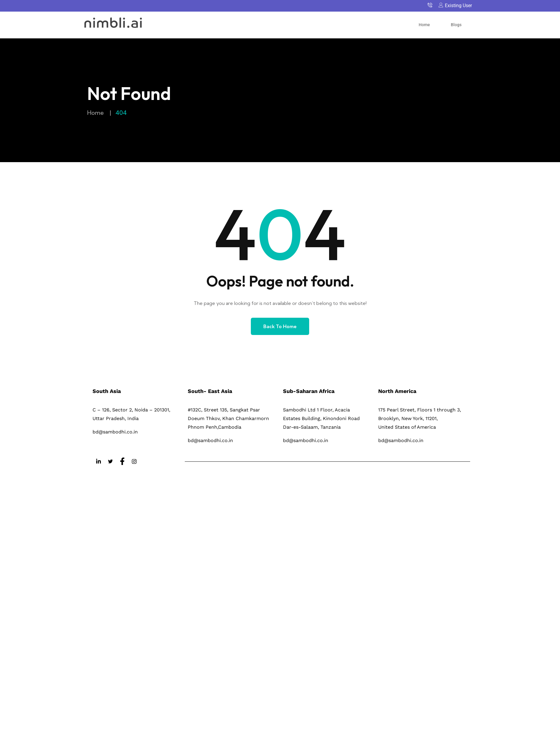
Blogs (456, 25)
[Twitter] (110, 462)
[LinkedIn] (98, 462)
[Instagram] (134, 462)
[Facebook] (122, 462)
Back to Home (280, 326)
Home (424, 25)
